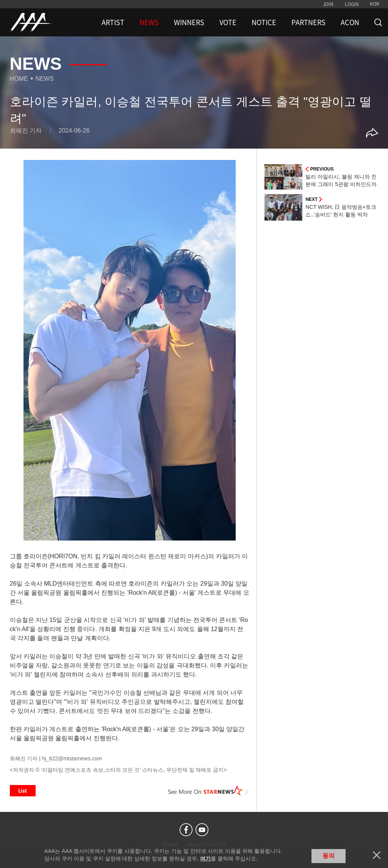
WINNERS (189, 22)
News (45, 79)
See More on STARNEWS (208, 791)
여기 (205, 859)
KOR (375, 4)
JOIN (328, 4)
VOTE (228, 22)
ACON (350, 22)
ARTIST (113, 22)
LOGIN (352, 4)
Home (19, 79)
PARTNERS (308, 22)
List (23, 791)
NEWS (149, 22)
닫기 (377, 855)
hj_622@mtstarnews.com (72, 758)
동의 (329, 856)
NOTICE (264, 22)
